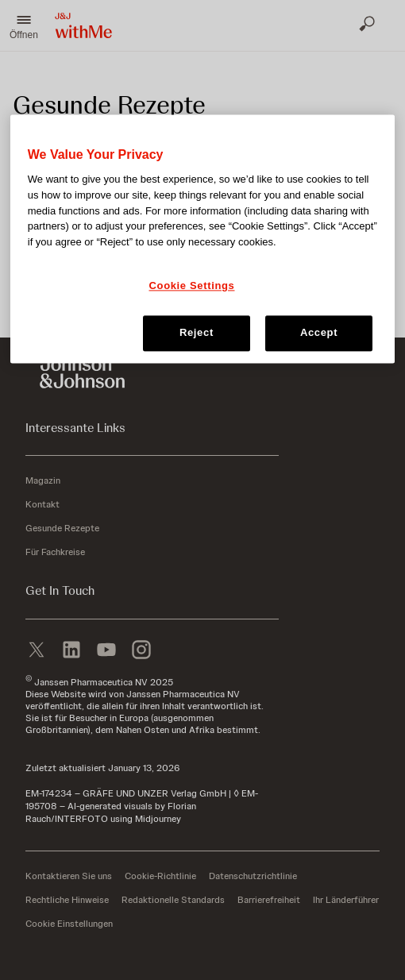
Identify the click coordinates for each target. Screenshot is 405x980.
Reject (197, 333)
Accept (319, 333)
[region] (203, 238)
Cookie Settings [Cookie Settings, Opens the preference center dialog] (192, 286)
